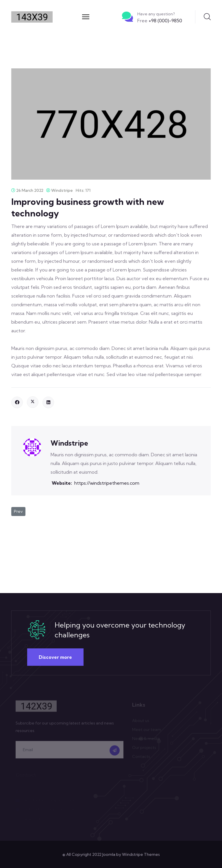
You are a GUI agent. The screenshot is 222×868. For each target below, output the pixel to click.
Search (207, 17)
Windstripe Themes (141, 854)
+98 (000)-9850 (160, 21)
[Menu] (86, 17)
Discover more (55, 657)
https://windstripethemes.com (107, 483)
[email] (70, 751)
